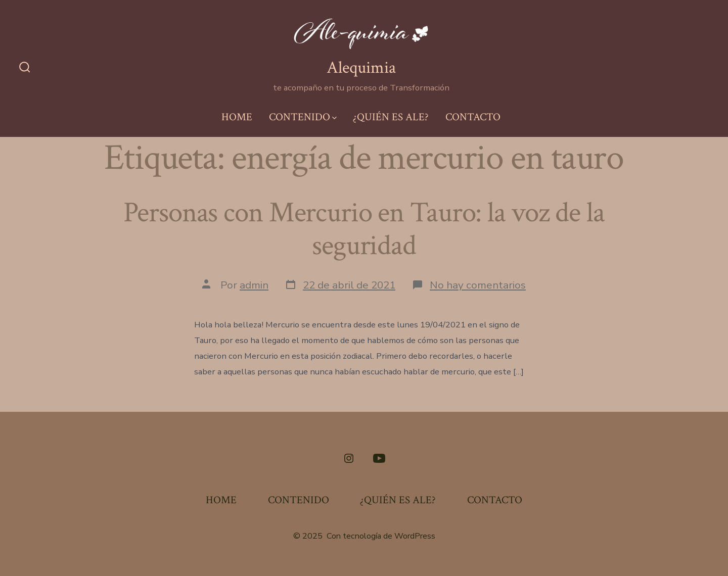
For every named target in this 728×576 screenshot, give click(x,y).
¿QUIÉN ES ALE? (391, 117)
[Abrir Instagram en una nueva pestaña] (349, 458)
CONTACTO (473, 117)
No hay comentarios (478, 285)
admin (254, 285)
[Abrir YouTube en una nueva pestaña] (379, 458)
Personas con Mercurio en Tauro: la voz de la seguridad (364, 229)
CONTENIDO (303, 117)
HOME (237, 117)
